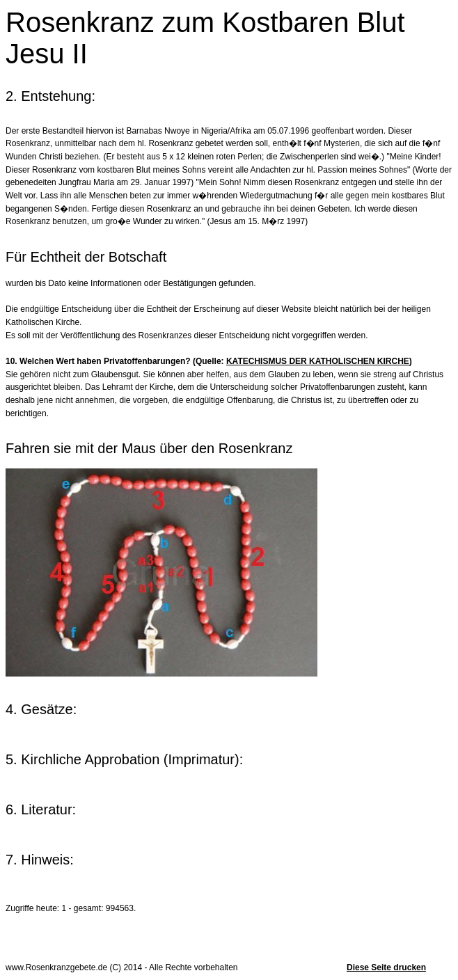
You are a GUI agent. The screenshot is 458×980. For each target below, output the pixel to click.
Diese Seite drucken (386, 967)
